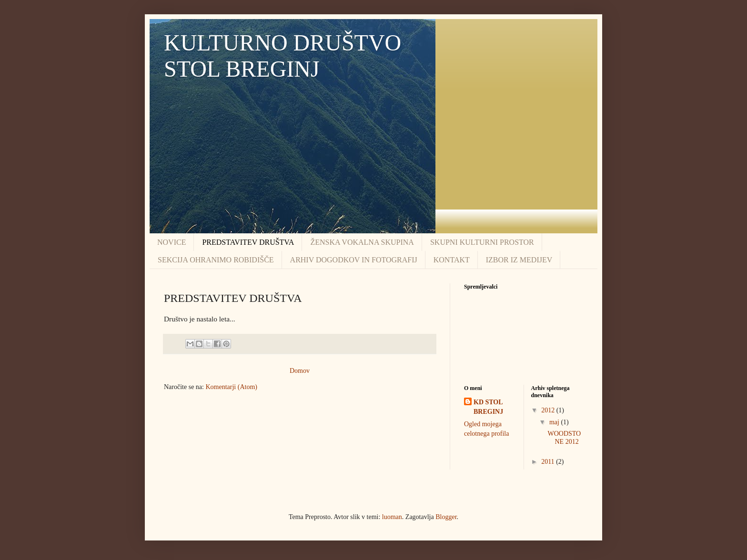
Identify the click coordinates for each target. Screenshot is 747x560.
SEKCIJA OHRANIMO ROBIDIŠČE (216, 260)
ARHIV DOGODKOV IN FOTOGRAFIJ (354, 260)
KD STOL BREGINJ (488, 407)
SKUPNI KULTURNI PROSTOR (482, 242)
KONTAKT (452, 260)
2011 (549, 462)
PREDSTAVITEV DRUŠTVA (248, 242)
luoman (392, 517)
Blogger (446, 517)
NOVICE (172, 242)
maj (555, 422)
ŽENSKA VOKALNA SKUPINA (362, 242)
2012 (549, 410)
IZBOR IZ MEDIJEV (519, 260)
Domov (300, 371)
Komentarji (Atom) (231, 387)
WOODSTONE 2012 (564, 438)
